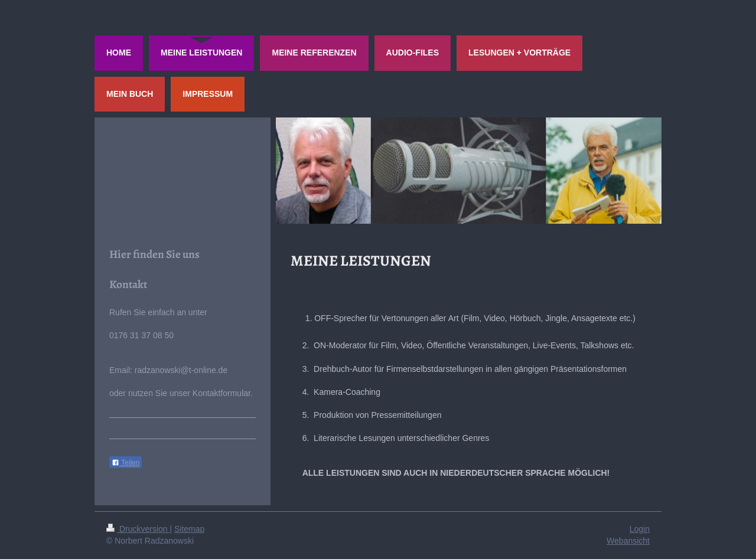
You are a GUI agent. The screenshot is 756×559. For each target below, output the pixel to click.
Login (640, 529)
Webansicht (628, 541)
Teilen (126, 463)
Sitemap (189, 529)
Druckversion (138, 529)
